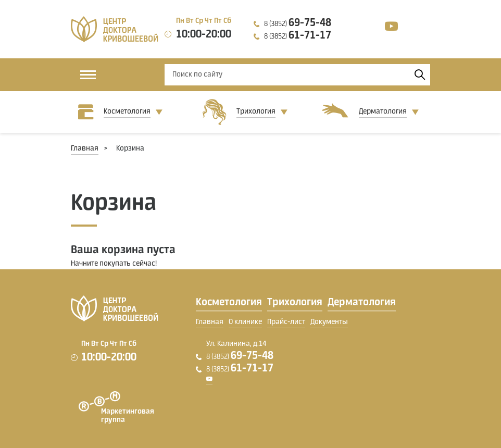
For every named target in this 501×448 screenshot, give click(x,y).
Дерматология (383, 111)
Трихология (256, 111)
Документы (329, 322)
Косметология (127, 111)
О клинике (245, 322)
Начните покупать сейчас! (114, 264)
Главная (85, 148)
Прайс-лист (286, 322)
